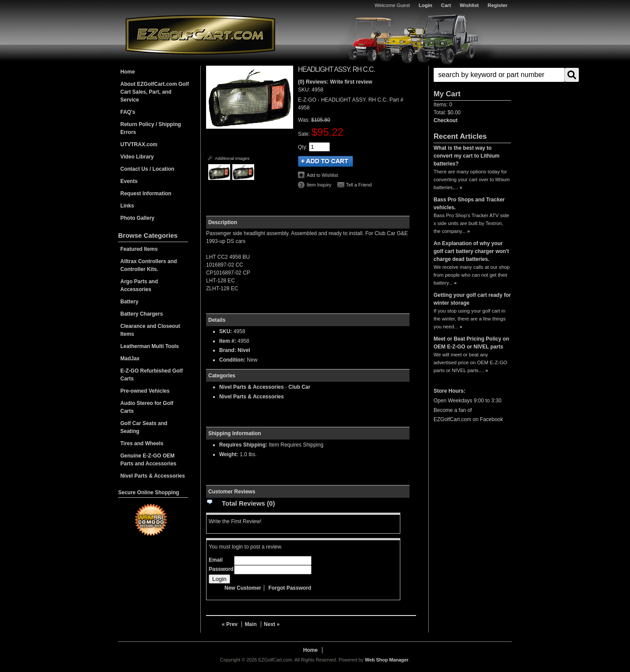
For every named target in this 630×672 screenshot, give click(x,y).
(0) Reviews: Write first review (335, 82)
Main (250, 624)
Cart (446, 5)
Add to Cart (325, 161)
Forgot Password (290, 588)
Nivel (244, 350)
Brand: (228, 350)
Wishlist (469, 5)
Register (497, 5)
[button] (472, 75)
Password (221, 569)
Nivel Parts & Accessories (252, 387)
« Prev (230, 624)
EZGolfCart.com (200, 34)
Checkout (446, 120)
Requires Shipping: (243, 445)
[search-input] (499, 75)
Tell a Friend (359, 185)
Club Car (299, 387)
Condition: (232, 360)
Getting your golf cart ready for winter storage (472, 299)
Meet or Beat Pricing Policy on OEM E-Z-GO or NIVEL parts (471, 343)
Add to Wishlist (322, 175)
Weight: (229, 454)
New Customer (243, 588)
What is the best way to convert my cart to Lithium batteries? (467, 156)
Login (425, 5)
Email (216, 560)
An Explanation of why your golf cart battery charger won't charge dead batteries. (471, 251)
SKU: (305, 90)
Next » (272, 624)
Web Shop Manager (387, 660)
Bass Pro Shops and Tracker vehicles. (469, 204)
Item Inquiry (319, 185)
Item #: (228, 341)
